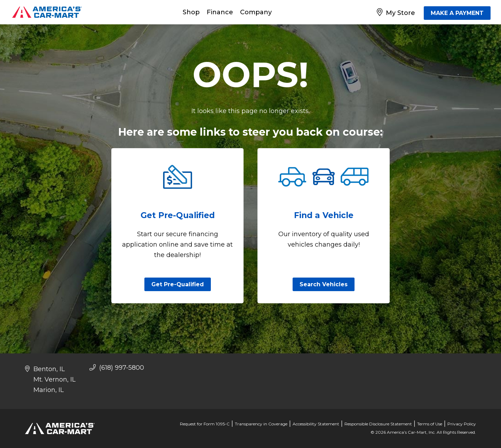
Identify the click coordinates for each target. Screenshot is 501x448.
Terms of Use (430, 424)
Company (256, 12)
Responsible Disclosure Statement (378, 424)
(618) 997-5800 (117, 368)
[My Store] (397, 12)
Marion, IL (49, 390)
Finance (220, 12)
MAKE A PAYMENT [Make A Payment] (457, 13)
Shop (191, 12)
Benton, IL (49, 369)
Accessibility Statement (316, 424)
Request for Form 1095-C (205, 424)
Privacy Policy (462, 424)
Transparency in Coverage (261, 424)
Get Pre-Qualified (178, 284)
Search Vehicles (324, 284)
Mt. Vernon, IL (54, 379)
